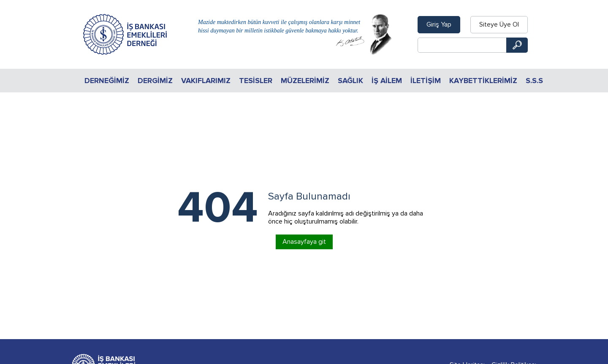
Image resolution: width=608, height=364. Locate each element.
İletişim (426, 81)
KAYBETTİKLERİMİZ (483, 81)
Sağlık (350, 81)
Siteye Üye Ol (499, 24)
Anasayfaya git (304, 242)
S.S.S (534, 81)
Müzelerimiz (305, 81)
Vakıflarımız (206, 81)
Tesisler (256, 81)
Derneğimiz (107, 81)
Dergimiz (155, 81)
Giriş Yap (439, 24)
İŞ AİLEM (387, 81)
